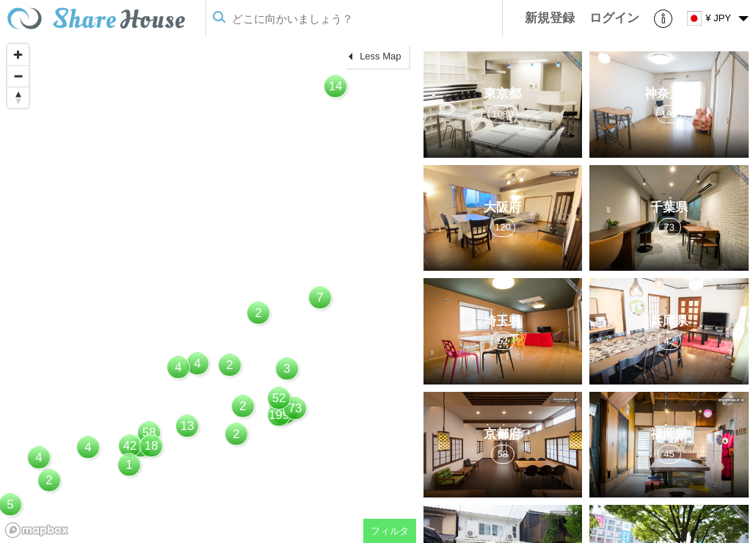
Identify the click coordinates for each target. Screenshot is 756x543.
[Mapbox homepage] (37, 530)
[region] (208, 290)
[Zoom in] (18, 55)
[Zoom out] (18, 76)
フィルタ (390, 531)
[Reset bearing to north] (18, 97)
